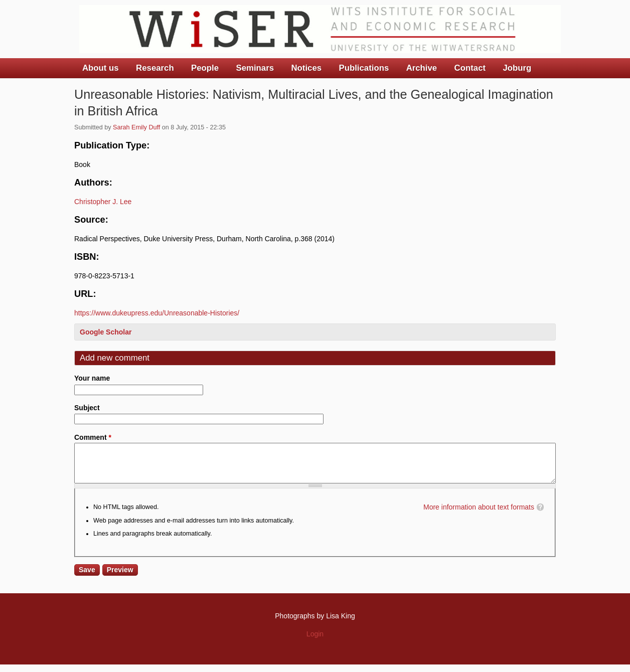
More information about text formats (479, 515)
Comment (93, 437)
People (205, 68)
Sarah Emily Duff (136, 127)
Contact (470, 68)
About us (101, 68)
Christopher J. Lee (103, 202)
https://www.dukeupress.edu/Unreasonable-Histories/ (157, 313)
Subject (87, 408)
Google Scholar (106, 332)
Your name (92, 378)
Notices (306, 68)
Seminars (255, 68)
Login (315, 641)
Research (155, 68)
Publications (364, 68)
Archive (422, 68)
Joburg (517, 68)
